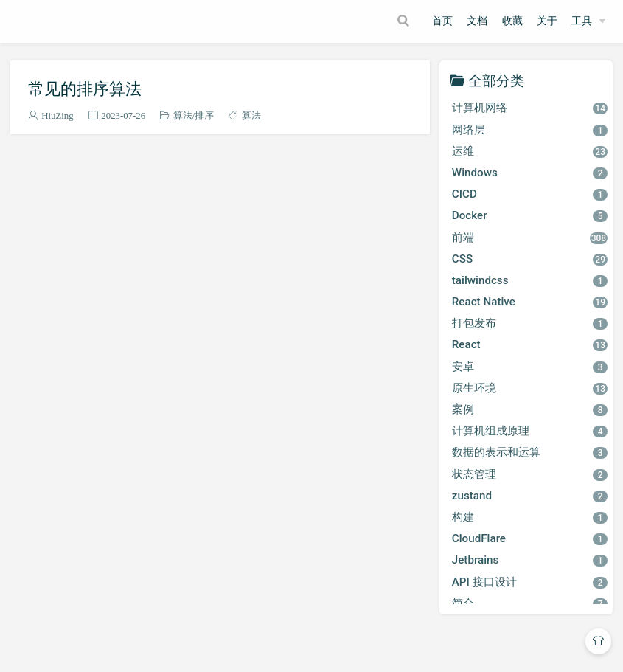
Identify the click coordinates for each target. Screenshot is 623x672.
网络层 (530, 130)
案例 (530, 409)
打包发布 (530, 323)
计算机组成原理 (530, 431)
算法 (183, 115)
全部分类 (496, 80)
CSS (530, 259)
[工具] (588, 21)
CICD (530, 194)
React (530, 344)
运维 (530, 151)
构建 (530, 517)
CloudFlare (530, 538)
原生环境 (530, 388)
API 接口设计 (530, 582)
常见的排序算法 (85, 89)
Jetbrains (530, 560)
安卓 (530, 367)
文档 (477, 21)
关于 (547, 21)
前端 (530, 238)
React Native (530, 302)
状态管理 (530, 474)
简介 (530, 603)
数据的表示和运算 (530, 452)
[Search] (405, 21)
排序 (204, 115)
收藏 (512, 21)
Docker (530, 215)
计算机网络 (530, 108)
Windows (530, 173)
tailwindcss (530, 280)
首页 (442, 21)
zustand (530, 496)
